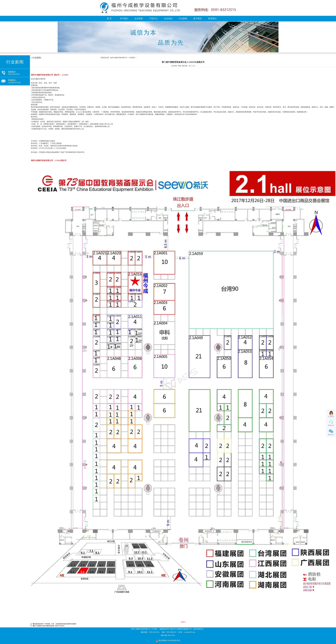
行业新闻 (183, 19)
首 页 (109, 19)
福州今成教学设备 (168, 37)
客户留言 (198, 19)
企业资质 (139, 19)
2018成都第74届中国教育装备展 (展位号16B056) (50, 626)
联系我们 (212, 19)
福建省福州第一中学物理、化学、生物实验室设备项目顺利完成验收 (56, 624)
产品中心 (153, 19)
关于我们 (124, 19)
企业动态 (168, 19)
